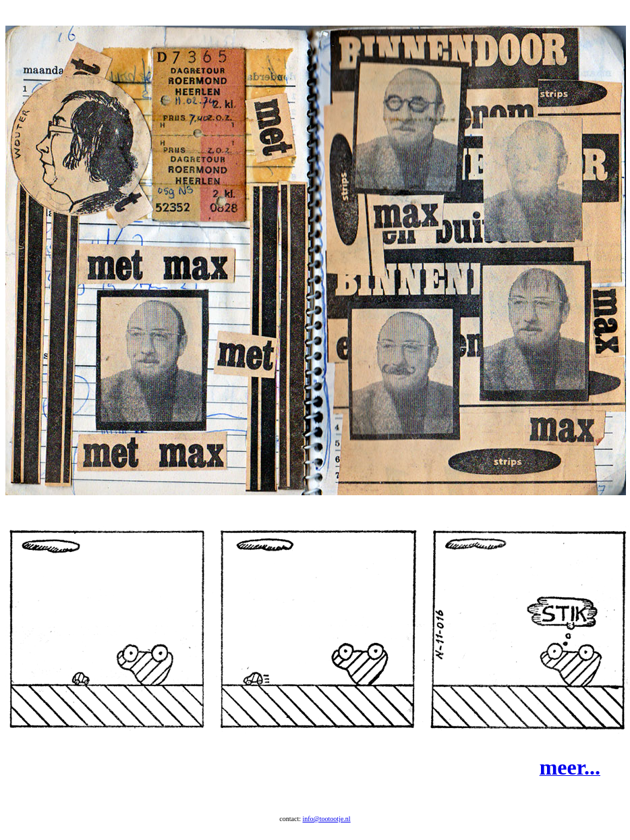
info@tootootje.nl (327, 831)
